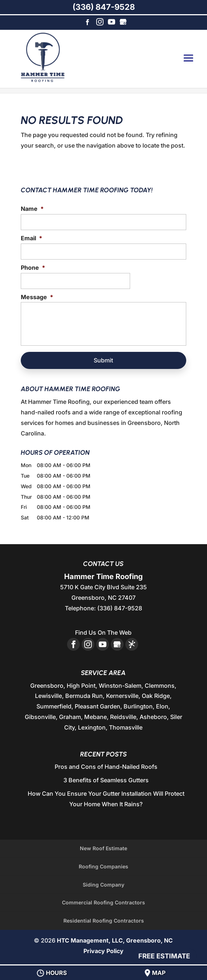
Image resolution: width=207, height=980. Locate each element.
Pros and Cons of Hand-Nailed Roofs (106, 767)
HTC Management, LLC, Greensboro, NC (115, 940)
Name (32, 209)
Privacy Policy (103, 951)
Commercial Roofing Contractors (103, 902)
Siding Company (103, 885)
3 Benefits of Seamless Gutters (106, 780)
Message (37, 297)
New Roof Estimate (103, 848)
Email (32, 238)
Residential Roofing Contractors (104, 921)
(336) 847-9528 (104, 7)
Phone (33, 268)
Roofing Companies (103, 866)
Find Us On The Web (103, 632)
